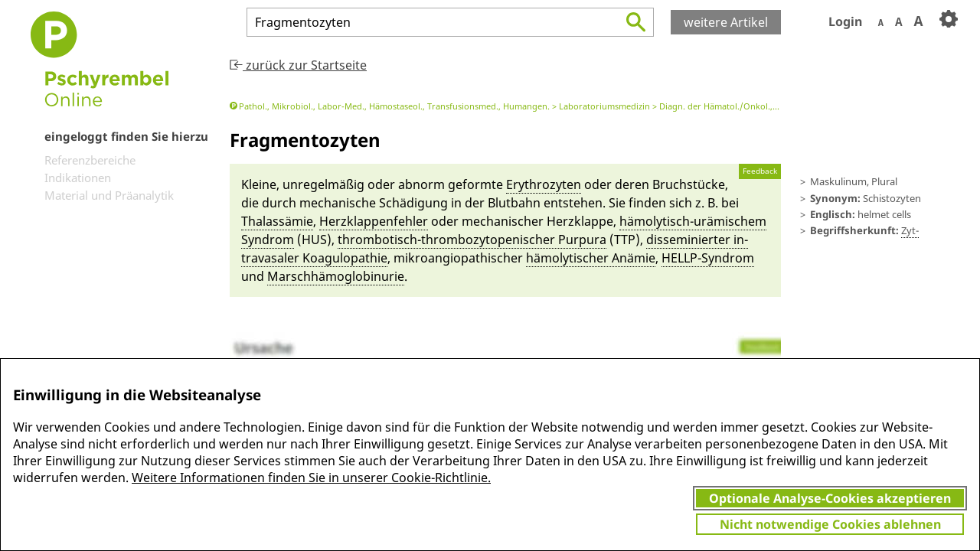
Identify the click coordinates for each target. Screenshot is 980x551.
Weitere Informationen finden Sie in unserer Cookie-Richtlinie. (311, 478)
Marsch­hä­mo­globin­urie (336, 276)
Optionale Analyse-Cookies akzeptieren (830, 498)
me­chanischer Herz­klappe (537, 221)
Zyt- (910, 230)
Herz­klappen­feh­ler (374, 221)
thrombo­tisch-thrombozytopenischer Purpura (472, 240)
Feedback (760, 171)
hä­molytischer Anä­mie (591, 258)
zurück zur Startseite (298, 65)
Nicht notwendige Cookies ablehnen (830, 524)
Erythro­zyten (544, 184)
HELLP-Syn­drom (708, 258)
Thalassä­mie (277, 221)
